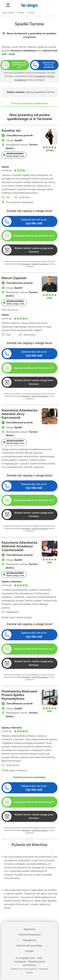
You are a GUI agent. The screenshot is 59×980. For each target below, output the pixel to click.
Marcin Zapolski (14, 278)
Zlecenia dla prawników (30, 946)
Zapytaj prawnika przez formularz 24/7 (34, 236)
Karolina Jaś (11, 130)
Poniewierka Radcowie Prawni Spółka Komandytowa (19, 695)
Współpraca (30, 940)
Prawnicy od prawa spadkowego (29, 103)
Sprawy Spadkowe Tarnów (40, 92)
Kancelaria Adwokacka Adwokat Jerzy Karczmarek (20, 414)
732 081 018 (49, 67)
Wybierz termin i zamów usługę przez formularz (34, 250)
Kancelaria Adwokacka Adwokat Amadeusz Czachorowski (20, 546)
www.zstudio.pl (30, 969)
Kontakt (29, 951)
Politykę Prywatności (40, 264)
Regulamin (41, 76)
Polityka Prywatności (29, 935)
